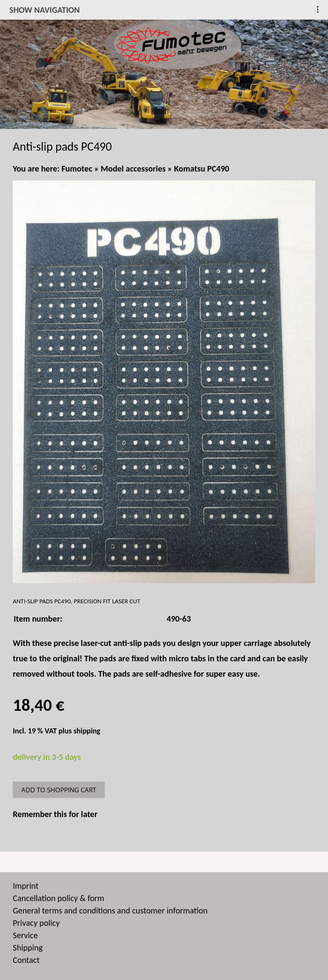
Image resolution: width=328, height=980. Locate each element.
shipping (87, 731)
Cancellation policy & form (59, 898)
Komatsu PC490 (202, 169)
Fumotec (77, 169)
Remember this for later (55, 814)
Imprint (26, 886)
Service (25, 935)
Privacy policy (36, 923)
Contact (26, 960)
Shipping (28, 948)
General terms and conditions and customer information (110, 910)
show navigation (45, 10)
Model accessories (133, 169)
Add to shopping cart (59, 790)
